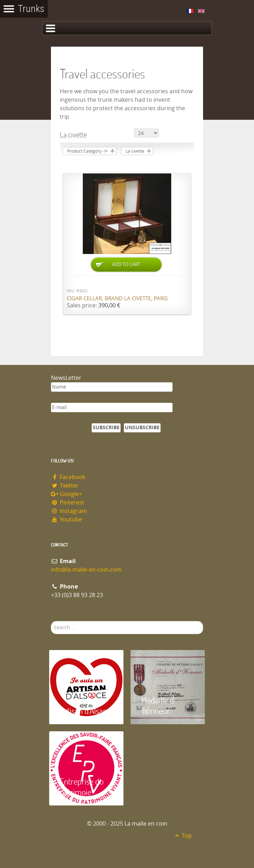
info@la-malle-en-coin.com (86, 570)
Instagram (69, 511)
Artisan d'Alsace (85, 711)
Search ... (51, 621)
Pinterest (68, 503)
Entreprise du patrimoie (82, 787)
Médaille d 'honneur (158, 705)
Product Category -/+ (88, 151)
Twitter (65, 486)
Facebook (68, 477)
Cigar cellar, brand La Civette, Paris (117, 299)
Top (182, 836)
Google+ (67, 494)
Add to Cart (126, 264)
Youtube (67, 519)
